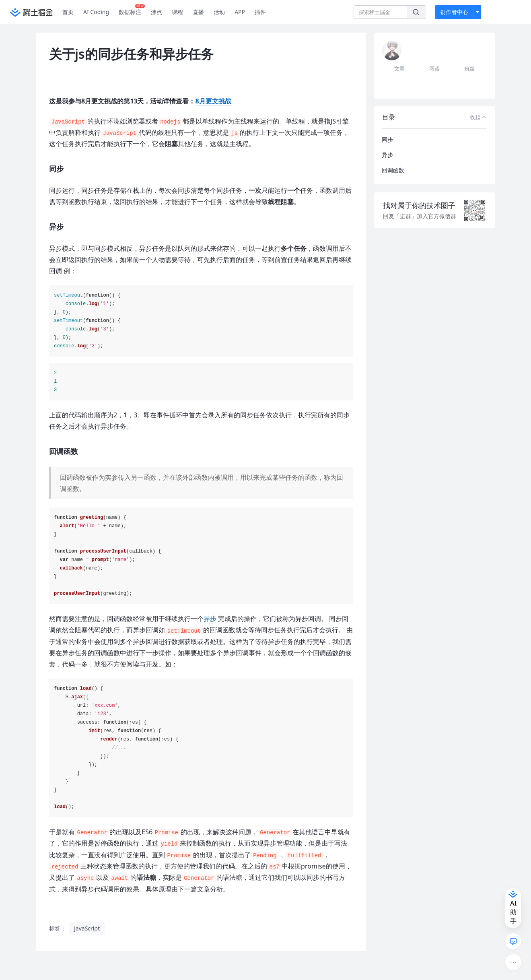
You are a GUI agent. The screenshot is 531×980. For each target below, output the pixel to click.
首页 (68, 12)
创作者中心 (454, 12)
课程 (177, 12)
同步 (387, 139)
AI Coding (96, 12)
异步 (210, 619)
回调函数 (393, 170)
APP (240, 12)
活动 (219, 12)
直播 (198, 12)
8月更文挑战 (213, 101)
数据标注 (132, 10)
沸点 (156, 12)
